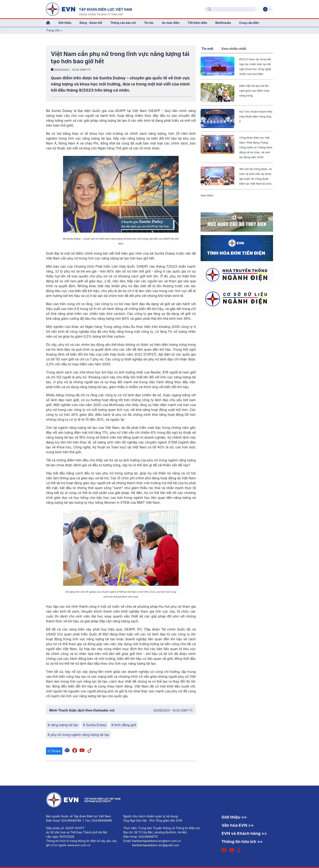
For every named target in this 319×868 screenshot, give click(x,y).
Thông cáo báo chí (123, 23)
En (270, 9)
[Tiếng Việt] (89, 9)
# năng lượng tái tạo (63, 725)
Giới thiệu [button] (65, 23)
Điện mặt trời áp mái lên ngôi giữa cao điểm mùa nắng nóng (254, 91)
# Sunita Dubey (95, 725)
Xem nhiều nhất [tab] (234, 49)
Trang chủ (53, 30)
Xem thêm (207, 195)
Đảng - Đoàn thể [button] (91, 23)
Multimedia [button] (223, 23)
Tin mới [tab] (207, 49)
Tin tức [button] (149, 23)
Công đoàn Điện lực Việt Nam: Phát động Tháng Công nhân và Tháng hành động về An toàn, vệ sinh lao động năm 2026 (256, 147)
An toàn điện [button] (171, 23)
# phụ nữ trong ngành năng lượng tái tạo (78, 735)
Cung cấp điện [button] (249, 23)
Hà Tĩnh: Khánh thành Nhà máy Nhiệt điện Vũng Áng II (256, 116)
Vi (265, 9)
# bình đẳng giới (124, 725)
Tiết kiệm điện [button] (197, 23)
